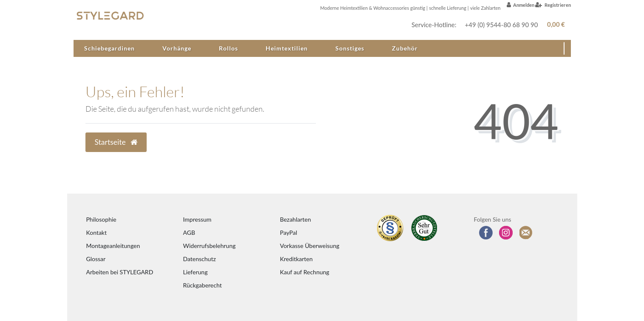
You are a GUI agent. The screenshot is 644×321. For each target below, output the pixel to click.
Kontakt (97, 232)
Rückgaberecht (203, 285)
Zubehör (405, 48)
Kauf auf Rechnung (305, 272)
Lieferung (196, 272)
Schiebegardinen (109, 48)
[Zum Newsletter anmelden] (526, 233)
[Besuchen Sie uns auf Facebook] (486, 233)
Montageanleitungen (113, 246)
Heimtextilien (287, 48)
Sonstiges (350, 48)
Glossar (96, 259)
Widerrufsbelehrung (210, 246)
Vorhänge (177, 48)
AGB (189, 232)
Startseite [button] (116, 142)
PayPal (289, 232)
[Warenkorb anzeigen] (555, 24)
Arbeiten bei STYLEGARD (120, 272)
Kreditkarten (296, 259)
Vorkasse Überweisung (310, 246)
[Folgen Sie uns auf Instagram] (506, 233)
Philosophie (101, 219)
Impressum (197, 219)
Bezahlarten (296, 219)
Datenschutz (200, 259)
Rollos (228, 48)
